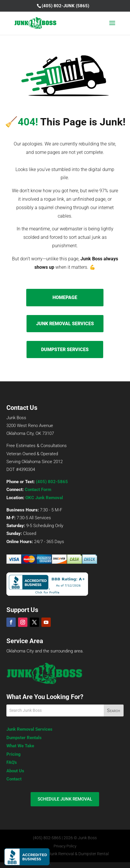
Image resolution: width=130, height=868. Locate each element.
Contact (14, 779)
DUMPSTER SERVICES (65, 349)
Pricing (14, 754)
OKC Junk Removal (44, 498)
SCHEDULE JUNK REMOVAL (65, 799)
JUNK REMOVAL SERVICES (65, 324)
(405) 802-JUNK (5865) (65, 6)
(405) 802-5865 (52, 482)
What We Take (20, 746)
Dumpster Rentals (24, 738)
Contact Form (38, 490)
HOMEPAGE (65, 297)
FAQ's (12, 762)
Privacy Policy (65, 846)
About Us (15, 771)
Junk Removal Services (29, 729)
